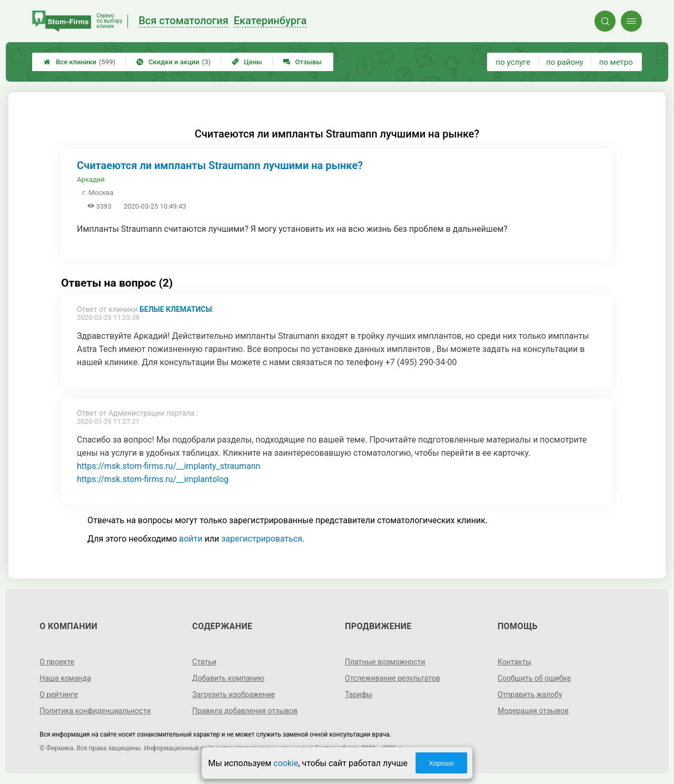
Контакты (514, 662)
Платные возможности (385, 662)
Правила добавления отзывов (245, 711)
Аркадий (91, 179)
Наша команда (65, 678)
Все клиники (80, 62)
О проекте (57, 662)
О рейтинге (59, 694)
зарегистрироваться (262, 539)
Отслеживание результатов (393, 678)
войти (191, 539)
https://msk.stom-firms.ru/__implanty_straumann (168, 466)
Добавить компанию (228, 678)
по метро (616, 62)
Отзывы (303, 62)
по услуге (513, 62)
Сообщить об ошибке (534, 678)
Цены (247, 62)
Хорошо (441, 763)
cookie (286, 763)
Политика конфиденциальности (95, 711)
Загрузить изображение (234, 694)
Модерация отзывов (533, 711)
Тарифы (359, 694)
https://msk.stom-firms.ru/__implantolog (153, 479)
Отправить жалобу (530, 694)
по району (564, 62)
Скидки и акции (174, 62)
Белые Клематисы (176, 309)
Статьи (204, 662)
